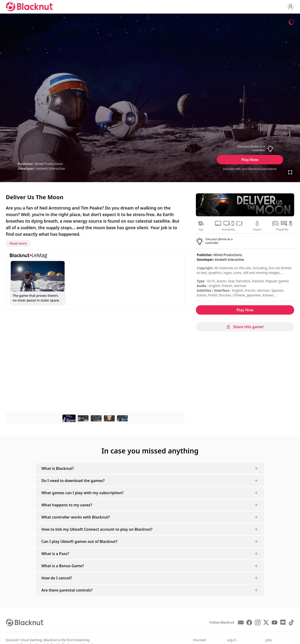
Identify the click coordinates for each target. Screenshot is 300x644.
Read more (18, 243)
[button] (250, 148)
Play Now (250, 160)
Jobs (269, 640)
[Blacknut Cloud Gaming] (29, 7)
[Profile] (290, 7)
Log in (232, 640)
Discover (200, 640)
